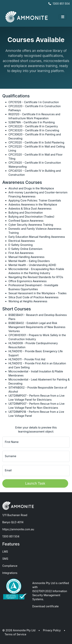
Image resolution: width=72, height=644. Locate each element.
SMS (5, 559)
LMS (5, 552)
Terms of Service (15, 634)
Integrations (10, 573)
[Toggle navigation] (63, 17)
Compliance (10, 566)
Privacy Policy (52, 630)
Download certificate (45, 606)
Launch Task (35, 483)
